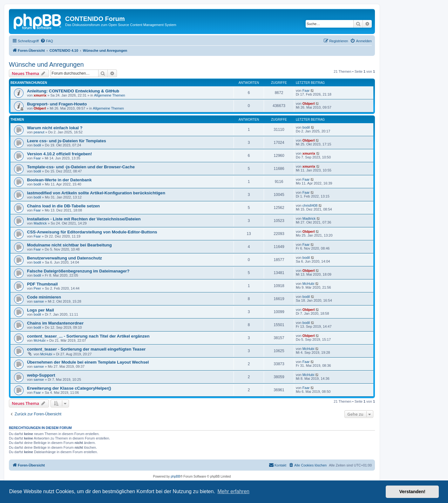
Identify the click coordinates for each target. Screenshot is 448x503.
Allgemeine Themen (110, 95)
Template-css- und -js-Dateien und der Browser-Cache (81, 167)
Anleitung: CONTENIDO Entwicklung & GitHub (73, 91)
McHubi (308, 284)
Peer (37, 288)
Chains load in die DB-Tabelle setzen (63, 206)
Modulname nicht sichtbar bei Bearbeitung (69, 245)
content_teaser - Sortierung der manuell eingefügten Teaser (86, 349)
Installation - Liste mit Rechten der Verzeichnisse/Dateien (84, 219)
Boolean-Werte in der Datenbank (59, 180)
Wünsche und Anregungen (46, 64)
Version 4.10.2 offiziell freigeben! (59, 154)
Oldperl (40, 108)
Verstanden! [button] (412, 492)
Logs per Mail (41, 310)
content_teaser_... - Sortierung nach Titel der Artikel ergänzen (88, 336)
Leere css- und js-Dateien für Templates (67, 141)
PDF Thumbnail (42, 284)
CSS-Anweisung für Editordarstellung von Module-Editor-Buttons (92, 232)
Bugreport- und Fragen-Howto (57, 104)
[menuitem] (47, 41)
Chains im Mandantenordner (55, 323)
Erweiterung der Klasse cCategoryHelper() (69, 388)
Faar (306, 91)
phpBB (175, 476)
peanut (39, 132)
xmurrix (40, 95)
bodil (306, 127)
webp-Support (41, 375)
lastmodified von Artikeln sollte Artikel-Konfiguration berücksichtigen (96, 193)
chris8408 (310, 205)
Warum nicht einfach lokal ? (55, 128)
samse (39, 301)
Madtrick (40, 223)
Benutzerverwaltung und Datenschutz (64, 258)
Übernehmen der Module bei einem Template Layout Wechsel (88, 362)
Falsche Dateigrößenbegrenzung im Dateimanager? (78, 271)
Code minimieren (44, 297)
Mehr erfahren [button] (233, 491)
